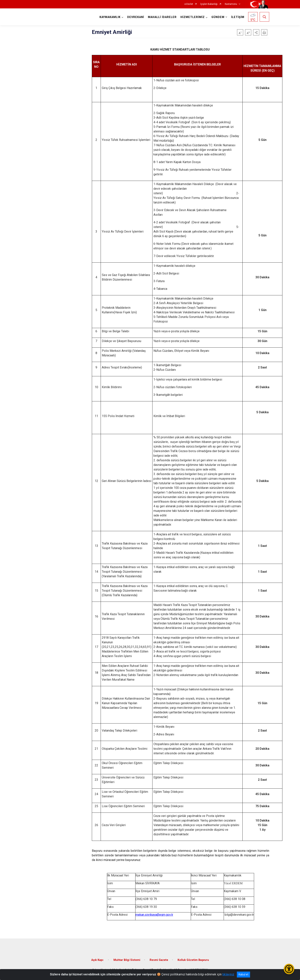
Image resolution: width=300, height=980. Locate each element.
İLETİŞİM (238, 17)
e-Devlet (189, 4)
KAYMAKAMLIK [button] (110, 17)
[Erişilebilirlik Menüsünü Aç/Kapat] (289, 969)
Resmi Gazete (159, 960)
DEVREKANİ (136, 17)
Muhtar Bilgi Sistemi (127, 960)
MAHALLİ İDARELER (162, 17)
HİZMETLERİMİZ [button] (193, 17)
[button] (256, 32)
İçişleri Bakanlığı (209, 4)
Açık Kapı (98, 960)
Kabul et (243, 974)
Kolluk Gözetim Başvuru (193, 960)
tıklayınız (228, 974)
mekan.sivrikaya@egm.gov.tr (154, 915)
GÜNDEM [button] (218, 17)
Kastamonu (231, 4)
